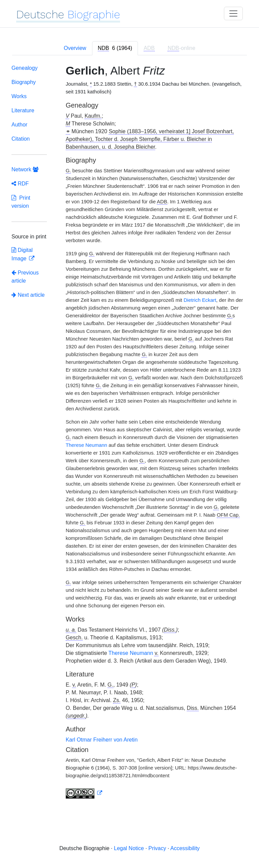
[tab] (115, 48)
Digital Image (22, 254)
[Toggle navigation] (233, 13)
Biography (24, 82)
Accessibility (185, 848)
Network (25, 169)
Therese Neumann (87, 445)
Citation (21, 139)
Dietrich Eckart (200, 300)
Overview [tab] (75, 48)
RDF (20, 184)
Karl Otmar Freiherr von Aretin (102, 740)
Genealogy (24, 68)
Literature (23, 110)
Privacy (157, 848)
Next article (28, 295)
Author (19, 125)
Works (19, 96)
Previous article (25, 277)
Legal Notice (129, 848)
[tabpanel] (129, 433)
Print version (21, 202)
